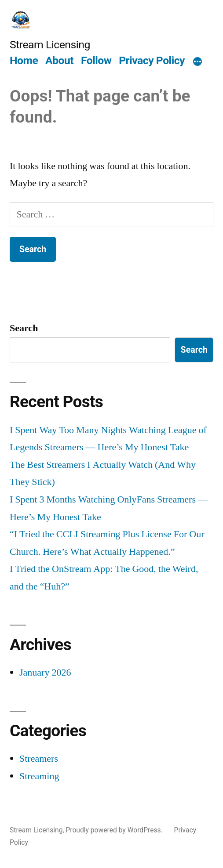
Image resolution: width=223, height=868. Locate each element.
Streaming (39, 776)
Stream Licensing (50, 45)
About (59, 60)
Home (24, 60)
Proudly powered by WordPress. (115, 830)
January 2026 (45, 673)
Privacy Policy (152, 60)
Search (24, 328)
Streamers (39, 759)
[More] (197, 62)
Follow (96, 60)
